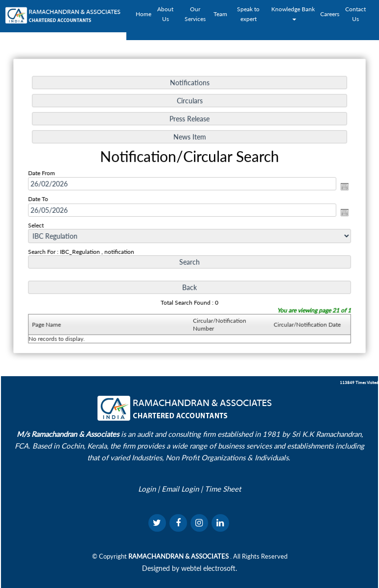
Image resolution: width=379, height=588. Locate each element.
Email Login (180, 489)
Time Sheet (223, 489)
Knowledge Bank (294, 13)
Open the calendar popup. (342, 187)
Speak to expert (248, 14)
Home (143, 14)
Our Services (195, 14)
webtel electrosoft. (209, 568)
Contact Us (355, 14)
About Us (165, 14)
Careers (330, 14)
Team (220, 14)
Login (147, 489)
